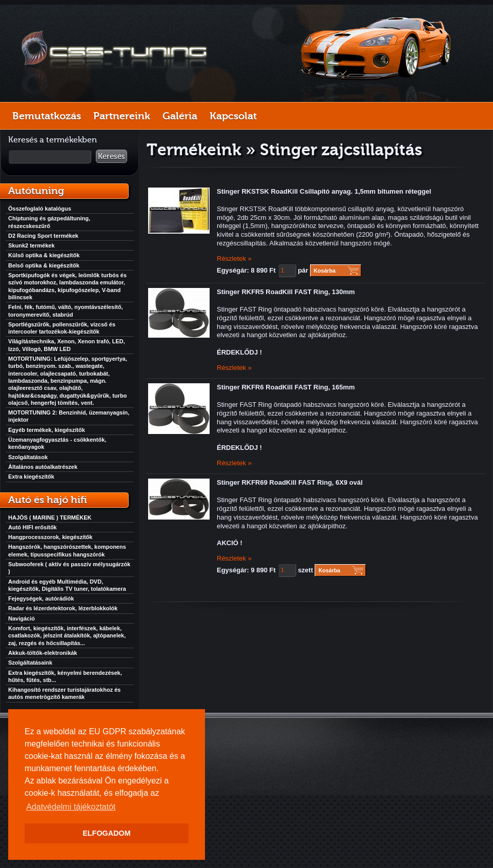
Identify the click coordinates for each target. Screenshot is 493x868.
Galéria (180, 116)
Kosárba (325, 271)
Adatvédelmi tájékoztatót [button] (71, 807)
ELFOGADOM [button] (107, 833)
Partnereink (122, 116)
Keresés (111, 156)
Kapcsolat (233, 116)
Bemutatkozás (47, 116)
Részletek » (234, 259)
